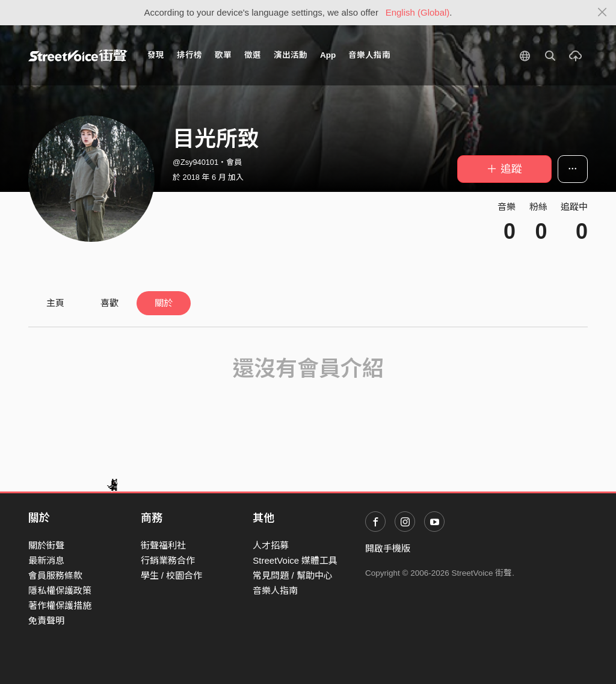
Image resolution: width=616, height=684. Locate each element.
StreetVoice (78, 55)
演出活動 (291, 55)
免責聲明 (46, 621)
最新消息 (46, 560)
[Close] (602, 13)
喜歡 (109, 303)
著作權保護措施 (60, 605)
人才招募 (271, 545)
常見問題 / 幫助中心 (293, 575)
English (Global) (418, 12)
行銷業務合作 (168, 560)
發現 (156, 55)
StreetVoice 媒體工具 (295, 560)
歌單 (223, 55)
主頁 (55, 303)
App (328, 55)
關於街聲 (46, 545)
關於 (164, 303)
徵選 (253, 55)
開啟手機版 (388, 548)
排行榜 (189, 55)
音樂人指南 (369, 55)
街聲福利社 (163, 545)
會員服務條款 (55, 575)
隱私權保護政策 (60, 590)
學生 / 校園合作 (172, 575)
